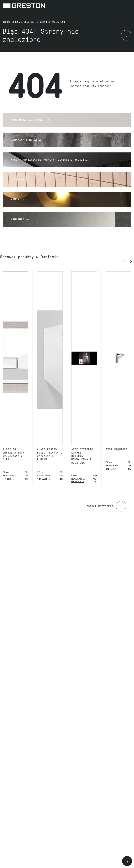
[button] (132, 261)
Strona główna (11, 22)
